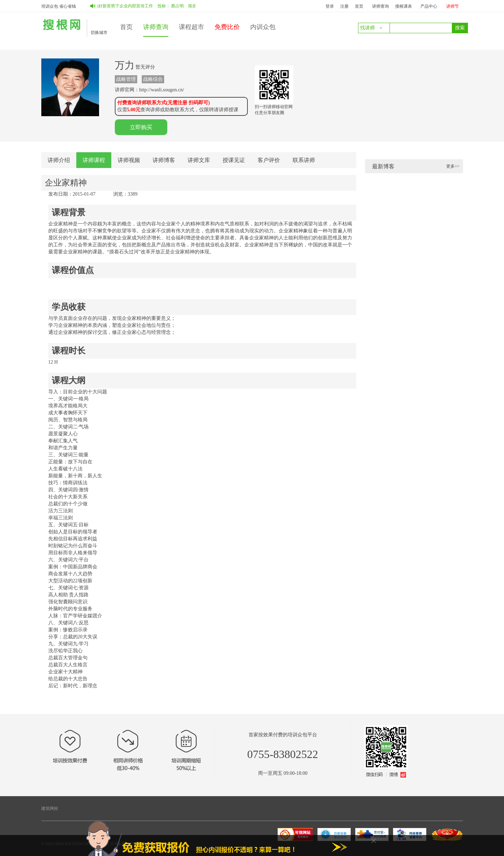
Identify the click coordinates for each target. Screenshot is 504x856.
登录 (330, 6)
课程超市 (191, 27)
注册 (344, 6)
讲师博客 (164, 160)
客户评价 (269, 160)
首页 (359, 6)
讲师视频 (129, 160)
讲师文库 (199, 160)
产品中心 (429, 6)
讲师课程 (94, 160)
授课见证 (234, 160)
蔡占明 (179, 6)
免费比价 (227, 27)
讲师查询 (380, 6)
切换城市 (99, 33)
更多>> (453, 166)
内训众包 (263, 27)
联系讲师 (304, 160)
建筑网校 (50, 808)
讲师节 (453, 6)
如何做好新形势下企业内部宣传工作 (121, 6)
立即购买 (141, 127)
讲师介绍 (59, 160)
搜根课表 (404, 6)
